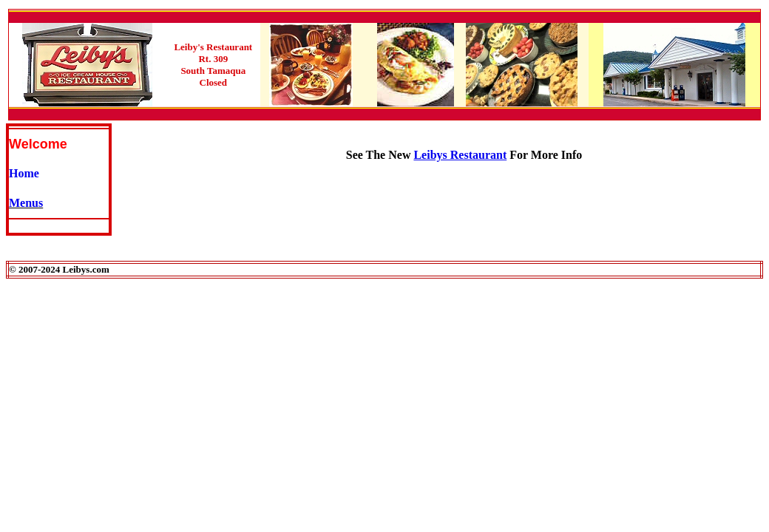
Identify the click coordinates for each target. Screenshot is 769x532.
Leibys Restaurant (460, 155)
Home (24, 173)
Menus (26, 203)
